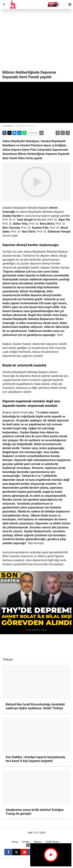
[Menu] (70, 5)
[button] (54, 5)
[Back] (4, 5)
